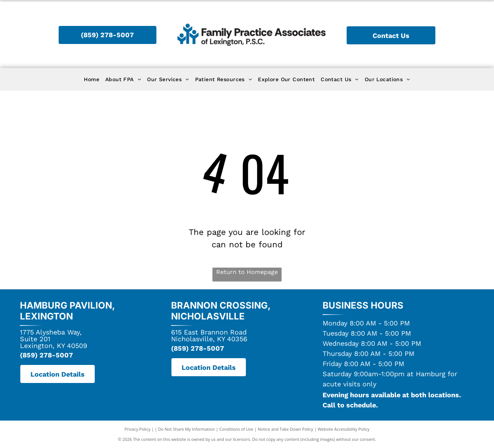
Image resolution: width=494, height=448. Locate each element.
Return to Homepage (247, 272)
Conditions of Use (236, 429)
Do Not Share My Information (187, 429)
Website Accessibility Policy (344, 429)
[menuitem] (92, 79)
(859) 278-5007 (46, 355)
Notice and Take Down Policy (286, 429)
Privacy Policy (137, 429)
